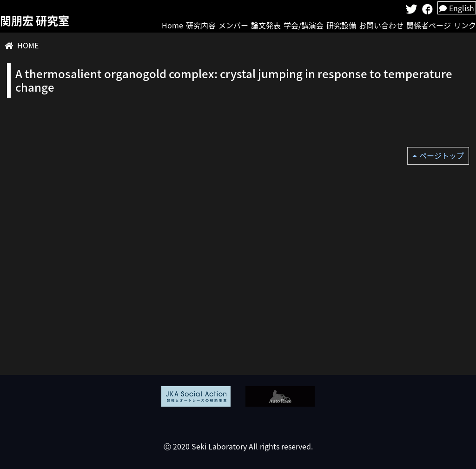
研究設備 (341, 25)
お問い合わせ (381, 25)
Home (172, 25)
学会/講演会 (304, 25)
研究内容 (201, 25)
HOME (28, 45)
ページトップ (442, 155)
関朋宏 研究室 (35, 20)
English (457, 8)
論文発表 (266, 25)
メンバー (233, 25)
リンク (465, 25)
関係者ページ (429, 25)
